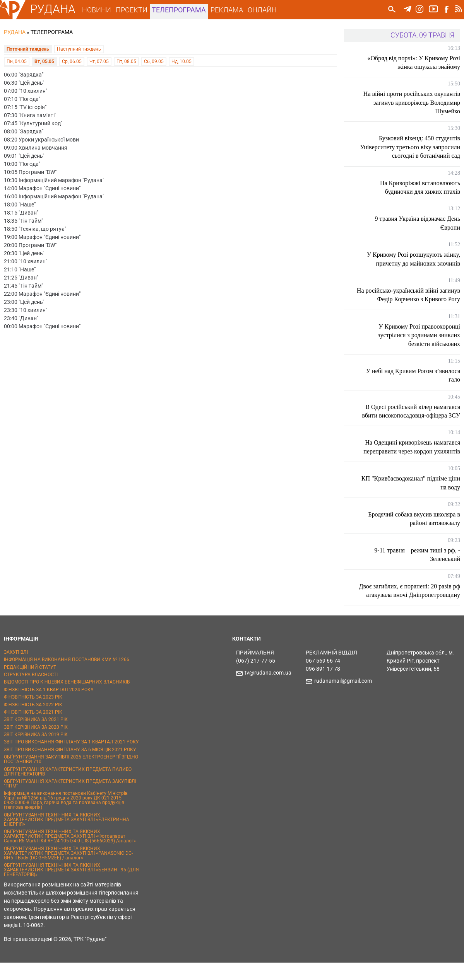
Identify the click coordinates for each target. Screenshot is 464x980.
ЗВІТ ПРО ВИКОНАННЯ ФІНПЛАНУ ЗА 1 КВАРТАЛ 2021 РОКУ (71, 759)
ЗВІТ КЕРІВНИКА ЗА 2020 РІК (36, 744)
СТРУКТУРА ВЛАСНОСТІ (31, 692)
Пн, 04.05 (17, 59)
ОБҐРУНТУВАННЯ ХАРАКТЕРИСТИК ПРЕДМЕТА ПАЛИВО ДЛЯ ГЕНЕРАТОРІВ (68, 789)
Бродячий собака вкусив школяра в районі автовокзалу (414, 527)
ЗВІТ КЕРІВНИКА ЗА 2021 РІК (36, 737)
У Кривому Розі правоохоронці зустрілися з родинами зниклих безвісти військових (419, 344)
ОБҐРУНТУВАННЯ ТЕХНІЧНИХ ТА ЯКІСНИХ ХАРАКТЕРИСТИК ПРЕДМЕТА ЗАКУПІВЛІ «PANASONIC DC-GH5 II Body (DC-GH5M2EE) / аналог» (68, 870)
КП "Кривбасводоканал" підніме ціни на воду (417, 492)
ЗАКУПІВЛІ (16, 670)
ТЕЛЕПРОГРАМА (182, 10)
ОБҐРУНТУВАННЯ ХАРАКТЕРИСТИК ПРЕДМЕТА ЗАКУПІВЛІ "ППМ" (70, 801)
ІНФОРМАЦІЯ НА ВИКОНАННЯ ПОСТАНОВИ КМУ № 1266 (67, 677)
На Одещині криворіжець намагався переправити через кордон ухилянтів (412, 456)
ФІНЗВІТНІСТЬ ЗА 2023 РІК (33, 714)
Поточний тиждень (28, 48)
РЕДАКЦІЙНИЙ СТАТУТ (30, 684)
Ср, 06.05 (72, 59)
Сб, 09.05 (154, 59)
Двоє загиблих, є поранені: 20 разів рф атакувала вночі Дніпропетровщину (414, 603)
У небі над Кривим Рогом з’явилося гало (413, 384)
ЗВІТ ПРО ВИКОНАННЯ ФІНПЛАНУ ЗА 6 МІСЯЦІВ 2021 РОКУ (70, 767)
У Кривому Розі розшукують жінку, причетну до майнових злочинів (413, 259)
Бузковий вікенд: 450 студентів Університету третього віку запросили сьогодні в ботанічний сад (412, 147)
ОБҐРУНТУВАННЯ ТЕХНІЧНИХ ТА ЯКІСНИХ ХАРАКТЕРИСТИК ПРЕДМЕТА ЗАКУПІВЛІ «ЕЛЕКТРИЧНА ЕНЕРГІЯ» (67, 837)
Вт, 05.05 (44, 59)
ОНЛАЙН (265, 10)
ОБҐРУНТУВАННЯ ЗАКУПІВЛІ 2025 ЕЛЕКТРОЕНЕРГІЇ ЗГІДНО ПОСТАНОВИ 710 (71, 777)
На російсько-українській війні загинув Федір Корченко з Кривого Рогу (414, 299)
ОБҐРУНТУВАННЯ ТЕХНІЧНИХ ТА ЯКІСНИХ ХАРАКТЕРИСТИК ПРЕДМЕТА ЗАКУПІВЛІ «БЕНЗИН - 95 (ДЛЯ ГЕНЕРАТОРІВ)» (71, 887)
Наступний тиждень (79, 48)
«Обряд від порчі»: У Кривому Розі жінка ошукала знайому (414, 62)
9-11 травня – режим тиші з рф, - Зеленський (417, 563)
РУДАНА (56, 9)
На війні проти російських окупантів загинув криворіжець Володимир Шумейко (412, 102)
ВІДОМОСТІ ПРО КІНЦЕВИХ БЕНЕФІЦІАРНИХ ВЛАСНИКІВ (67, 699)
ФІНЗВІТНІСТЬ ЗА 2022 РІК (33, 722)
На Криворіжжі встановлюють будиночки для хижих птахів (420, 187)
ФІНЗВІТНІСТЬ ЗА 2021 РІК (33, 729)
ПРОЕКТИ (135, 10)
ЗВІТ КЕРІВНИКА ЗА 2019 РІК (36, 752)
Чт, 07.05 (99, 59)
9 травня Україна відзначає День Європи (418, 223)
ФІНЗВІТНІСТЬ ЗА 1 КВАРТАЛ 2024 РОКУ (49, 707)
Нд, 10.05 (181, 59)
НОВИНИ (100, 10)
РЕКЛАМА (230, 10)
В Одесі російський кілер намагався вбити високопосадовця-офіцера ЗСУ (411, 420)
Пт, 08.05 (126, 59)
